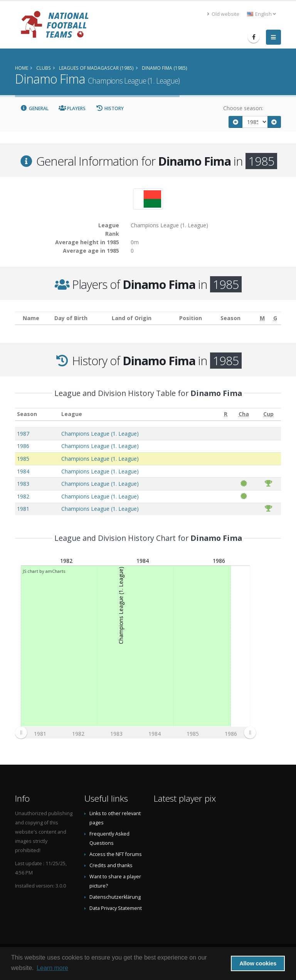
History (110, 108)
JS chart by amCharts (44, 571)
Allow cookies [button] (258, 963)
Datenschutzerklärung (115, 897)
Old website (223, 14)
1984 (23, 471)
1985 (23, 459)
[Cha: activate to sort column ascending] (244, 414)
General (34, 108)
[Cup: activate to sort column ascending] (268, 414)
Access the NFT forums (116, 854)
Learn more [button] (52, 968)
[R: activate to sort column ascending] (226, 414)
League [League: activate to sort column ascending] (72, 414)
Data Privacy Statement (116, 908)
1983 (23, 484)
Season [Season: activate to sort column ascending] (27, 414)
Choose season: (243, 108)
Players (72, 108)
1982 (23, 496)
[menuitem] (135, 732)
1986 (23, 446)
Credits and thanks (111, 865)
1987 (23, 434)
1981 (23, 509)
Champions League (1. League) (100, 434)
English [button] (262, 14)
